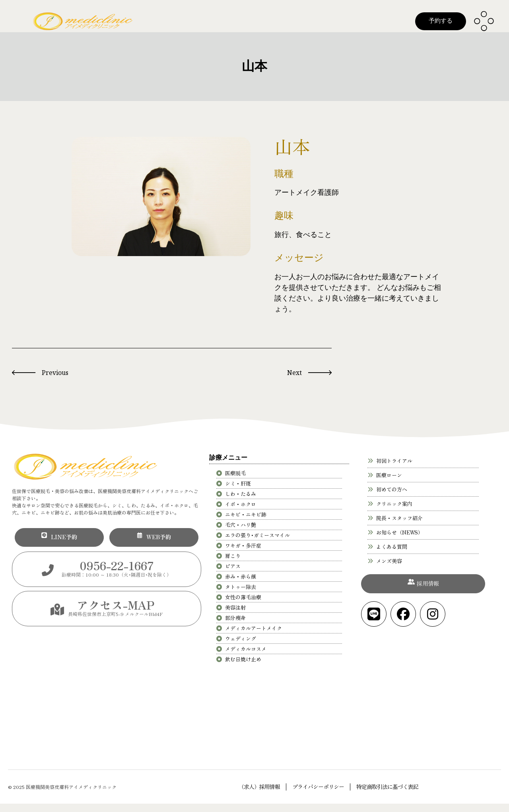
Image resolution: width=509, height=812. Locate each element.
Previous (55, 373)
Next (294, 373)
